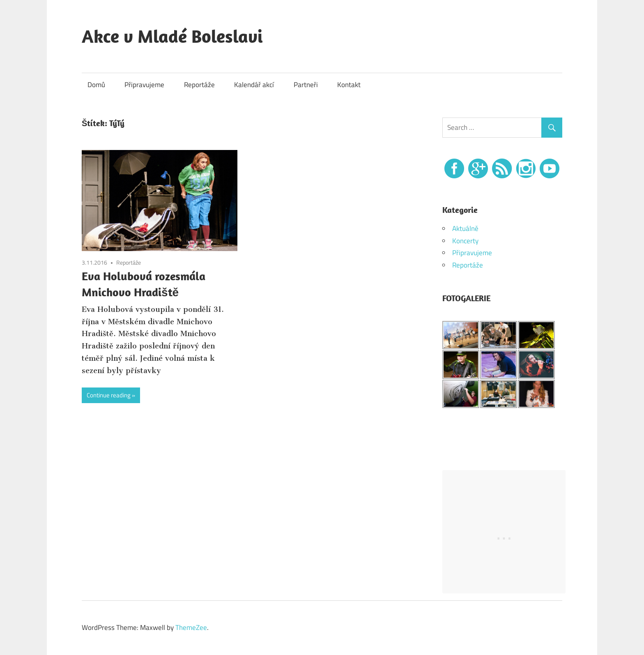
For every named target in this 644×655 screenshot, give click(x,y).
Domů (96, 85)
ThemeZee (191, 627)
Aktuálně (465, 228)
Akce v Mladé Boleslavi (172, 36)
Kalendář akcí (254, 85)
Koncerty (465, 241)
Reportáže (199, 85)
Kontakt (349, 85)
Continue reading (109, 395)
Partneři (306, 85)
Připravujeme (144, 85)
